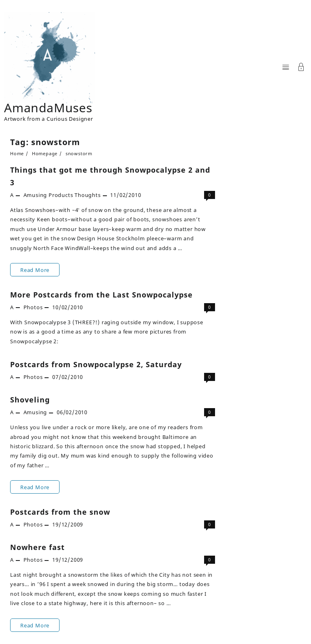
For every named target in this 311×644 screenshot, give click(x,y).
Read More (40, 270)
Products (61, 195)
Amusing (35, 195)
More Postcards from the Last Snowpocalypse (101, 295)
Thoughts (87, 195)
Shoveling (30, 400)
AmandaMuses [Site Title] (48, 108)
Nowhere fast (37, 547)
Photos (33, 307)
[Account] (301, 68)
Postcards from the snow (60, 512)
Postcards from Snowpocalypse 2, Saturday (96, 364)
